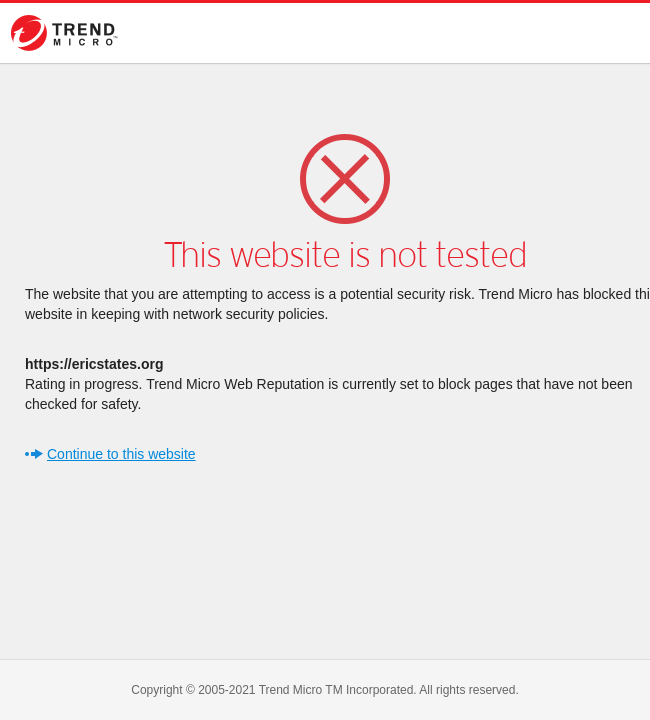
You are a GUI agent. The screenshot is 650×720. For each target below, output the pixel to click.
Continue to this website (121, 454)
